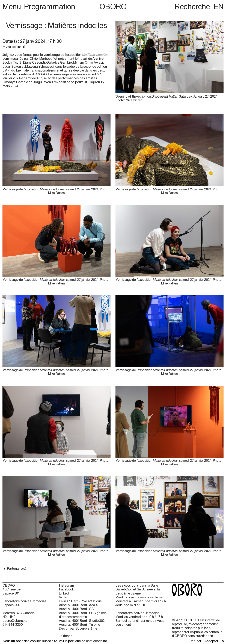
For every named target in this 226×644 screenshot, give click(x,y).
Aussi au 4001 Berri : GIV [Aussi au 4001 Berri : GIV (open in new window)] (77, 609)
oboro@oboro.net (16, 621)
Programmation (50, 6)
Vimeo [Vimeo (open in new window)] (64, 597)
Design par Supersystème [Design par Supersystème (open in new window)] (78, 628)
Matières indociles (95, 55)
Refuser (195, 641)
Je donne (66, 636)
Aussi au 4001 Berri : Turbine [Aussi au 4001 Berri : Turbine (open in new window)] (79, 624)
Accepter (211, 641)
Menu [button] (13, 6)
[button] (56, 568)
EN (219, 6)
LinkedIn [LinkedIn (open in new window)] (65, 593)
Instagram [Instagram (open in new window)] (66, 585)
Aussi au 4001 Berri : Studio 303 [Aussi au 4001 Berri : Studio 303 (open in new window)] (82, 621)
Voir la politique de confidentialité (83, 641)
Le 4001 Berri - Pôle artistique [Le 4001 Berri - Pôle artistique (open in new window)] (80, 601)
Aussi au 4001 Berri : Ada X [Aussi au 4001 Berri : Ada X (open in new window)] (78, 605)
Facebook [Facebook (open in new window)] (66, 589)
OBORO (113, 6)
